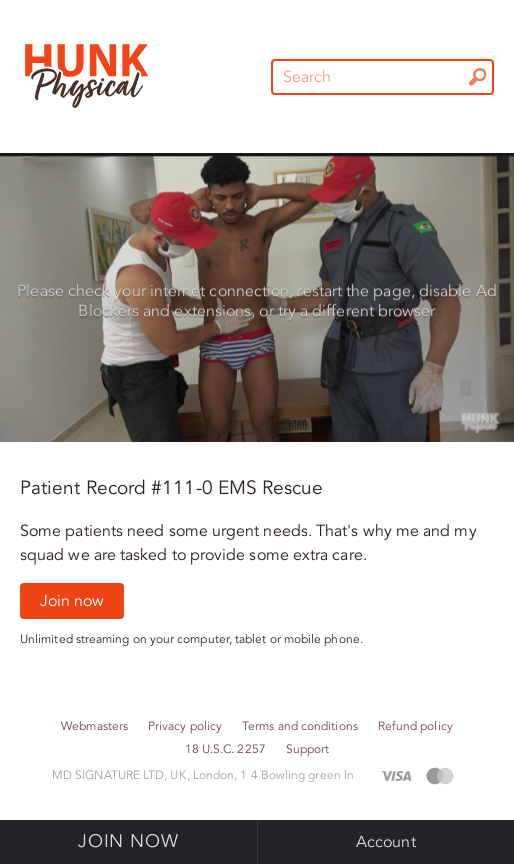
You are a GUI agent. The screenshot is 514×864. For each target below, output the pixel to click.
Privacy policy (185, 726)
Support (308, 749)
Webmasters (94, 726)
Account (386, 842)
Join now (72, 601)
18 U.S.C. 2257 (225, 749)
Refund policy (415, 726)
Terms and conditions (300, 726)
